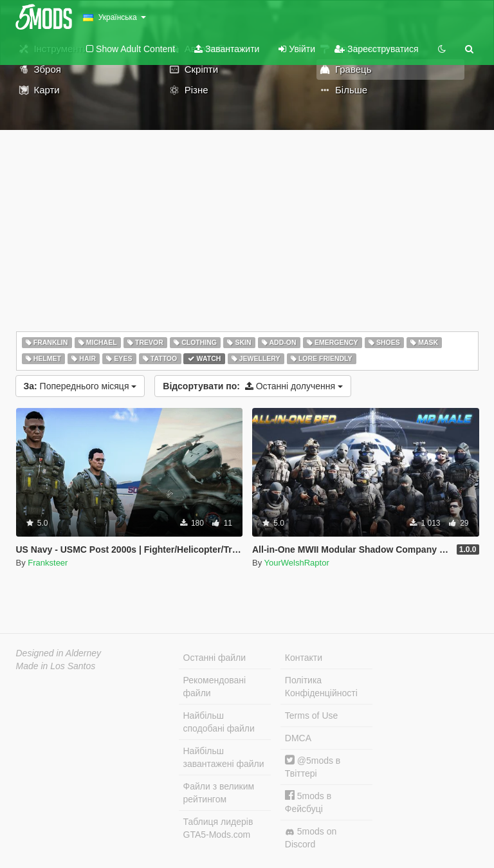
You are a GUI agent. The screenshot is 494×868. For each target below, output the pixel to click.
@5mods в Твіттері (313, 767)
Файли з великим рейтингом (219, 793)
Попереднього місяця (80, 386)
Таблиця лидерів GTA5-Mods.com (218, 828)
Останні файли (215, 658)
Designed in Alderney (59, 653)
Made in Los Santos (56, 666)
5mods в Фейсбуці (308, 802)
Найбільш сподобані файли (219, 722)
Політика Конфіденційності (321, 687)
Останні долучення (253, 386)
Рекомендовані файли (215, 687)
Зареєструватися (376, 49)
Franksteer (48, 563)
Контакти (304, 658)
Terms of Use (311, 716)
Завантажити (227, 49)
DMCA (298, 738)
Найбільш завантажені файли (224, 757)
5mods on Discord (311, 838)
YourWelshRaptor (297, 563)
